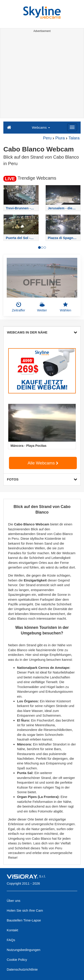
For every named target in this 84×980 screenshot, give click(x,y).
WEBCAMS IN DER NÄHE (42, 332)
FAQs (11, 940)
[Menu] (72, 127)
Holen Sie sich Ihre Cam (25, 910)
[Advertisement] (42, 76)
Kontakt (12, 930)
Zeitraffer (19, 307)
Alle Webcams (43, 463)
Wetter (42, 307)
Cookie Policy (17, 960)
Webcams (41, 127)
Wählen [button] (66, 307)
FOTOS (42, 479)
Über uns (14, 901)
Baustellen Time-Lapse (24, 920)
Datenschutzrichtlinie (22, 969)
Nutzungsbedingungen (24, 950)
